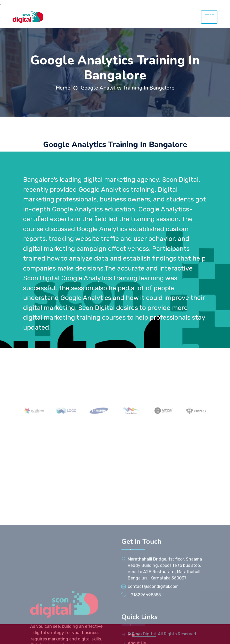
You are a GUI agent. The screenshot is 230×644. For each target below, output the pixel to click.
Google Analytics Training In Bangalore (128, 88)
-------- (209, 17)
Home (63, 88)
